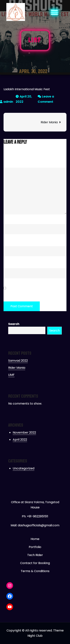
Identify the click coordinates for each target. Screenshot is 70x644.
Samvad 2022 (18, 361)
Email (9, 241)
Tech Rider (35, 555)
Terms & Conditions (35, 571)
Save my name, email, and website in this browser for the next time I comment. (35, 291)
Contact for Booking (35, 563)
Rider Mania (49, 122)
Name (9, 219)
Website (10, 263)
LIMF (11, 375)
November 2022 (24, 432)
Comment (12, 162)
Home (35, 539)
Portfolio (35, 547)
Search (14, 324)
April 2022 (20, 440)
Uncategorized (24, 468)
